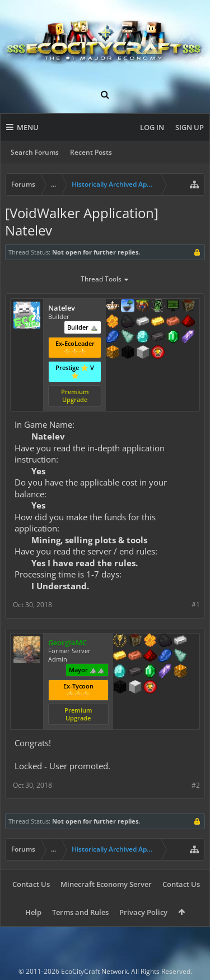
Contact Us (31, 884)
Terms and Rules (80, 912)
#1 (196, 605)
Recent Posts (91, 152)
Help (33, 912)
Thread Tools (105, 280)
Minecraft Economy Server (106, 884)
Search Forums (35, 152)
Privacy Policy (143, 912)
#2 (196, 785)
